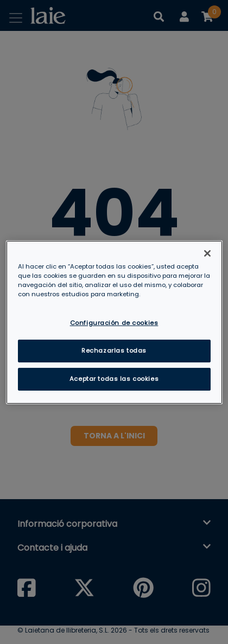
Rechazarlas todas (114, 350)
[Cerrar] (207, 253)
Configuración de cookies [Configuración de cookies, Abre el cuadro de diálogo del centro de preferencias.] (114, 323)
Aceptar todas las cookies (114, 379)
